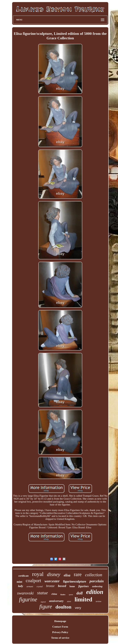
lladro (63, 594)
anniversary (56, 601)
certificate (23, 576)
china (54, 594)
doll (79, 593)
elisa (67, 575)
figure (46, 606)
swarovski (25, 593)
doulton (64, 607)
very (78, 608)
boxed (62, 586)
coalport (33, 581)
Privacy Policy (60, 632)
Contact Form (60, 627)
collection (94, 575)
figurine (28, 599)
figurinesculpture (75, 581)
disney (54, 574)
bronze (50, 586)
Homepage (60, 621)
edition (95, 592)
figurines (84, 586)
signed (43, 602)
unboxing (97, 586)
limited (83, 599)
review (99, 601)
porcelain (97, 581)
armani (30, 586)
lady (21, 586)
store (69, 601)
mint (19, 582)
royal (38, 574)
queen (71, 595)
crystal (40, 586)
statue (43, 593)
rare (78, 574)
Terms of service (60, 638)
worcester (52, 581)
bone (72, 586)
